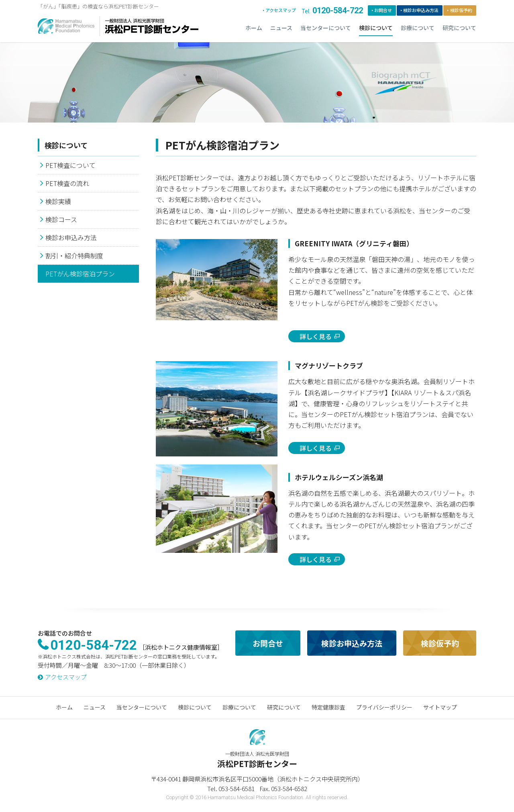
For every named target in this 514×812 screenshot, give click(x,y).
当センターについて (326, 28)
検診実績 (58, 201)
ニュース (281, 28)
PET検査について (70, 165)
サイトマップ (440, 707)
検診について (376, 28)
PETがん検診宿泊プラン (80, 274)
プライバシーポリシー (384, 707)
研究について (459, 28)
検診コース (61, 219)
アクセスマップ (281, 11)
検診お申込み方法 (421, 11)
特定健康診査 (328, 707)
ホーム (254, 28)
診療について (418, 28)
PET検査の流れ (67, 183)
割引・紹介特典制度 (74, 256)
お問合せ (383, 11)
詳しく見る (316, 336)
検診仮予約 (461, 11)
